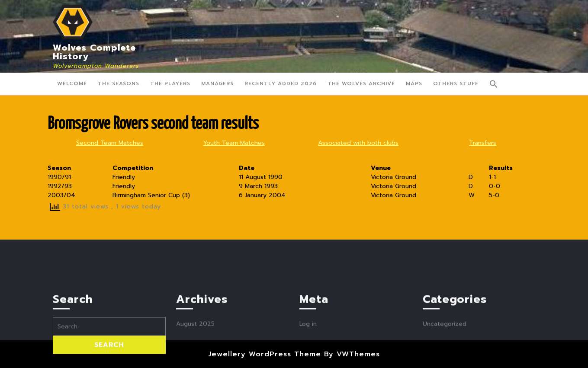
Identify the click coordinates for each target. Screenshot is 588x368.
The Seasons (119, 83)
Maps (414, 83)
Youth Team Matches (234, 143)
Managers (217, 83)
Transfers (483, 143)
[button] (494, 84)
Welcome (72, 83)
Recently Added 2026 (281, 83)
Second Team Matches (110, 143)
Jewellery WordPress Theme (265, 354)
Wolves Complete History (94, 52)
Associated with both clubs (358, 143)
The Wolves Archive (361, 83)
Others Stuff (456, 83)
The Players (170, 83)
